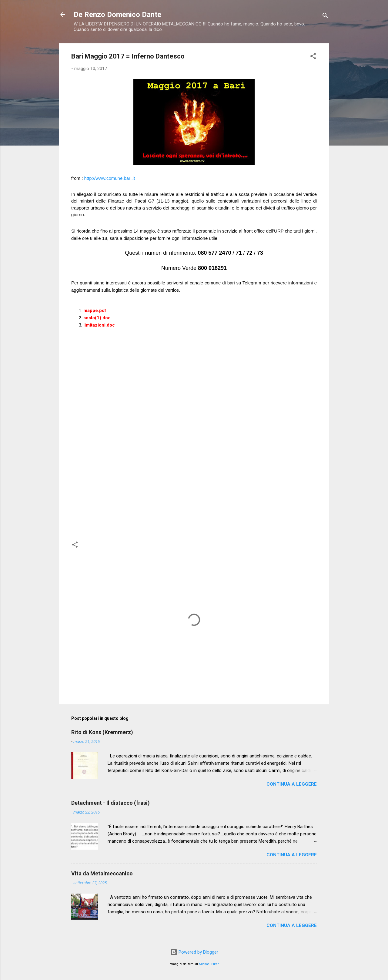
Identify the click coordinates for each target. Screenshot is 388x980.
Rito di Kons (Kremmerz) (102, 732)
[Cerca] (325, 17)
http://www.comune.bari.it (110, 178)
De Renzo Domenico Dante (117, 15)
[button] (313, 57)
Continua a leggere (292, 784)
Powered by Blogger (194, 952)
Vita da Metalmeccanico (102, 873)
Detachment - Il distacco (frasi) (110, 803)
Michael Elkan (209, 964)
